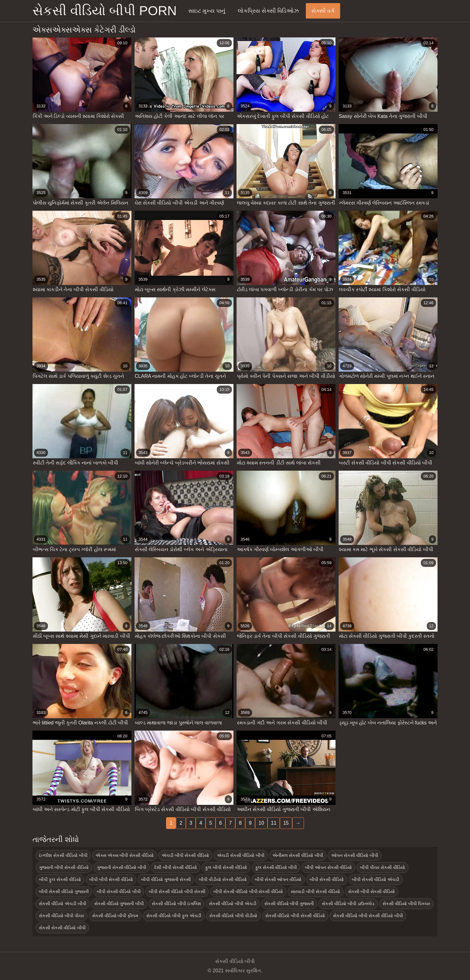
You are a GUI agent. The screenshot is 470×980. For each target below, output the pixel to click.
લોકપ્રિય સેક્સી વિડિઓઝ (268, 11)
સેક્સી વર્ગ (323, 11)
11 (274, 823)
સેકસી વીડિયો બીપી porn (105, 11)
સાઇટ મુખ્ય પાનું (207, 11)
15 (286, 823)
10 (261, 823)
